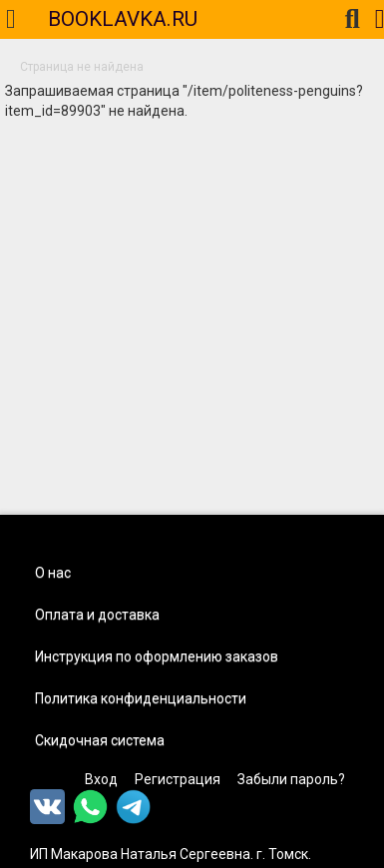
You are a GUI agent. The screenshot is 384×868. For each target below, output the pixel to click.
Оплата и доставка (97, 615)
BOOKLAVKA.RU (123, 19)
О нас (53, 573)
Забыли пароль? (291, 779)
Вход (101, 779)
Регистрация (178, 779)
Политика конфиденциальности (141, 698)
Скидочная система (100, 740)
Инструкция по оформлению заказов (157, 656)
